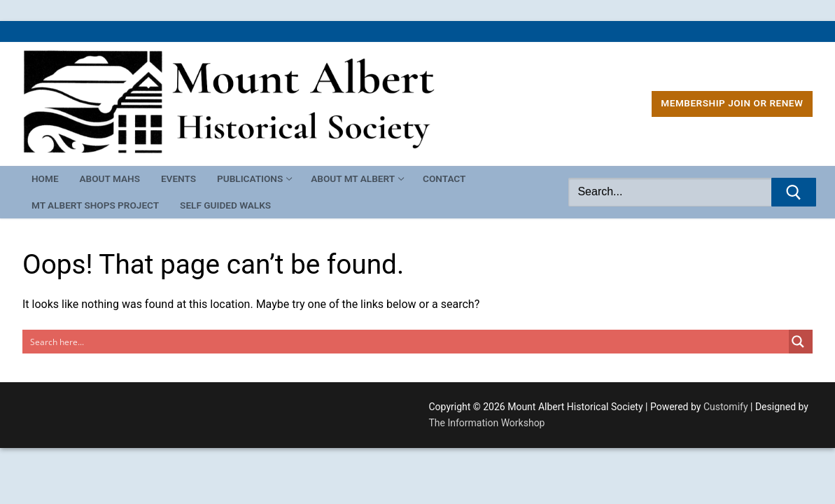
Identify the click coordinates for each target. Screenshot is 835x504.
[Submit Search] (794, 192)
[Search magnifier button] (801, 342)
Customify (726, 407)
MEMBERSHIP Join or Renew (732, 103)
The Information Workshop (487, 423)
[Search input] (406, 342)
